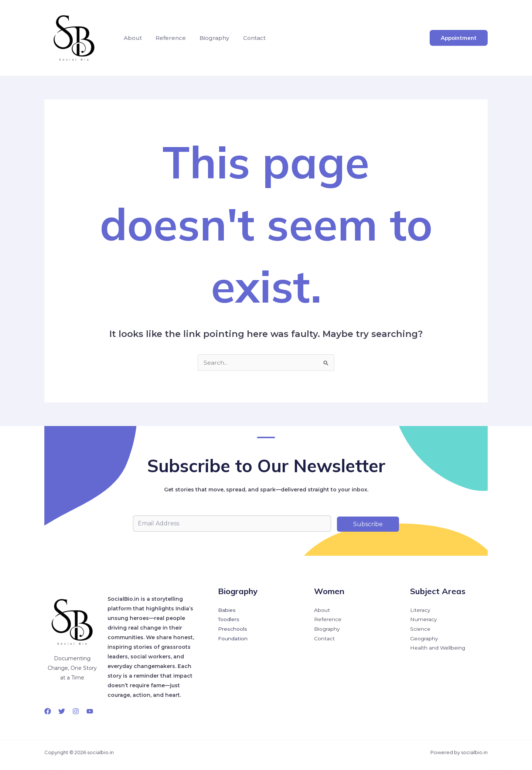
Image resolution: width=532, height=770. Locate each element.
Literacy (420, 610)
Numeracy (424, 620)
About (132, 38)
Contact (247, 38)
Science (420, 630)
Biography (209, 38)
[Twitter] (62, 711)
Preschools (232, 630)
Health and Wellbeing (438, 649)
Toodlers (229, 620)
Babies (227, 610)
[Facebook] (48, 711)
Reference (168, 38)
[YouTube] (90, 711)
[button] (459, 38)
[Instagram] (76, 711)
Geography (424, 639)
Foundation (233, 639)
